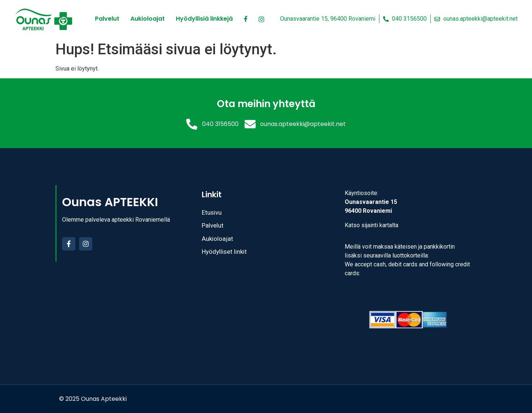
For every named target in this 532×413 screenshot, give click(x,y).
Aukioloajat (148, 19)
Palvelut (107, 19)
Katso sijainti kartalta (371, 225)
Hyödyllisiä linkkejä (204, 19)
